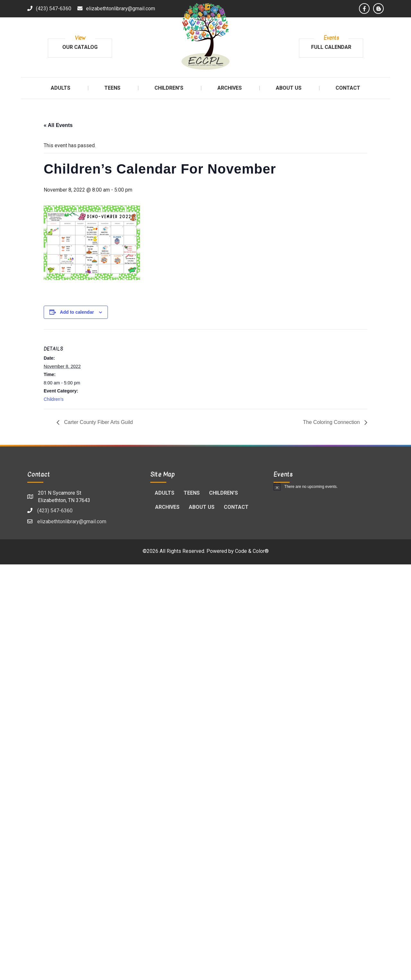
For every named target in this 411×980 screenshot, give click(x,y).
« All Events (58, 125)
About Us (202, 507)
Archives (167, 507)
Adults (165, 493)
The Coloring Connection (332, 422)
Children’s (223, 493)
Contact (236, 507)
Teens (192, 493)
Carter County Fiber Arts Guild (98, 422)
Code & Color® (252, 551)
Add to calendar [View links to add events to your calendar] (77, 312)
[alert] (329, 487)
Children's (54, 399)
